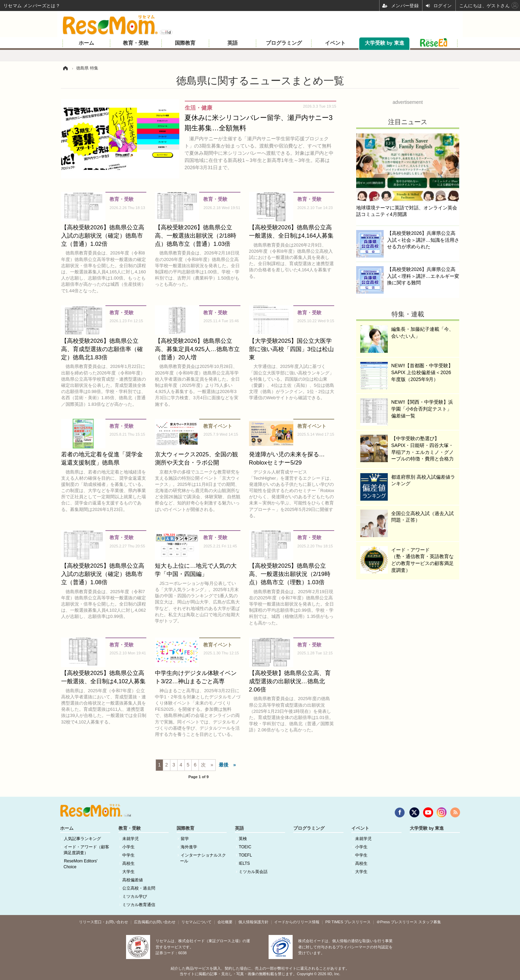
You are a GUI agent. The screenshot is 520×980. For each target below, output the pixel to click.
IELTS (244, 863)
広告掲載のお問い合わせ (155, 922)
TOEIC (245, 847)
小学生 (128, 847)
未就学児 (131, 839)
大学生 (128, 872)
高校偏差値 (133, 880)
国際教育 (185, 43)
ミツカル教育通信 (139, 905)
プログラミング (284, 43)
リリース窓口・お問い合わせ (104, 922)
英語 (233, 43)
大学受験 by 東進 (385, 43)
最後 (224, 765)
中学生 (128, 855)
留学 (185, 839)
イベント (335, 43)
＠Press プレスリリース (397, 922)
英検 (243, 839)
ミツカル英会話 (253, 872)
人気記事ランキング (82, 839)
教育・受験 (136, 43)
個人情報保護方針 (253, 922)
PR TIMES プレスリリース (348, 922)
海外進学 (189, 847)
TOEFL (245, 855)
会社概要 (225, 922)
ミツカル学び (135, 896)
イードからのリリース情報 (297, 922)
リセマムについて (196, 922)
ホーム (86, 43)
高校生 (128, 863)
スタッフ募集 (430, 922)
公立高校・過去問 (139, 888)
